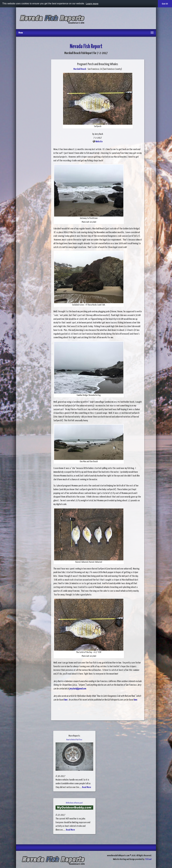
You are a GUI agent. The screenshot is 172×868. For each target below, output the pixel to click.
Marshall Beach (80, 69)
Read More (87, 787)
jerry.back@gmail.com (78, 689)
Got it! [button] (165, 4)
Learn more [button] (92, 4)
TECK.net (148, 859)
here (66, 700)
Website (99, 142)
